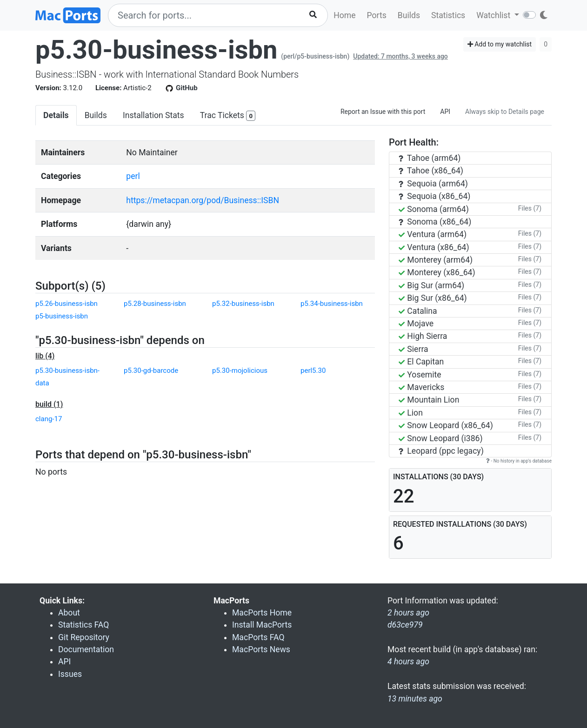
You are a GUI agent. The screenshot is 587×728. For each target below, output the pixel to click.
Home (344, 15)
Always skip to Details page (505, 112)
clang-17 (49, 419)
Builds (409, 15)
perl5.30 (313, 371)
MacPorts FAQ (258, 637)
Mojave (416, 324)
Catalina (418, 311)
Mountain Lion (429, 400)
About (69, 613)
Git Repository (84, 637)
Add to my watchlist (500, 44)
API (445, 112)
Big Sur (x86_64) (433, 298)
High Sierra (423, 336)
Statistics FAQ (83, 625)
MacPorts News (261, 649)
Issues (70, 674)
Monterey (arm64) (436, 260)
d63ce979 (405, 625)
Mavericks (421, 387)
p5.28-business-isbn (155, 304)
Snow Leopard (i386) (441, 438)
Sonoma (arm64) (434, 209)
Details (56, 115)
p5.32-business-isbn (243, 304)
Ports (377, 15)
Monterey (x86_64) (437, 272)
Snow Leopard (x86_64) (446, 425)
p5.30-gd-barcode (151, 371)
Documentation (86, 649)
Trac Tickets (228, 116)
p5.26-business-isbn (67, 304)
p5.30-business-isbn (156, 50)
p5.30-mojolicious (240, 371)
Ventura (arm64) (433, 234)
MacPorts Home (262, 613)
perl (133, 176)
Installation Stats (153, 115)
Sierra (414, 349)
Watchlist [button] (494, 15)
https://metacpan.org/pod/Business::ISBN (203, 200)
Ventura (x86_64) (434, 247)
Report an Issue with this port (383, 112)
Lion (411, 413)
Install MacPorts (262, 625)
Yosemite (420, 375)
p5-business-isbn (62, 316)
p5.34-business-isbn (332, 304)
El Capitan (421, 362)
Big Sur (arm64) (431, 285)
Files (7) (530, 208)
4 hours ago (408, 662)
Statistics (448, 15)
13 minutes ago (415, 699)
